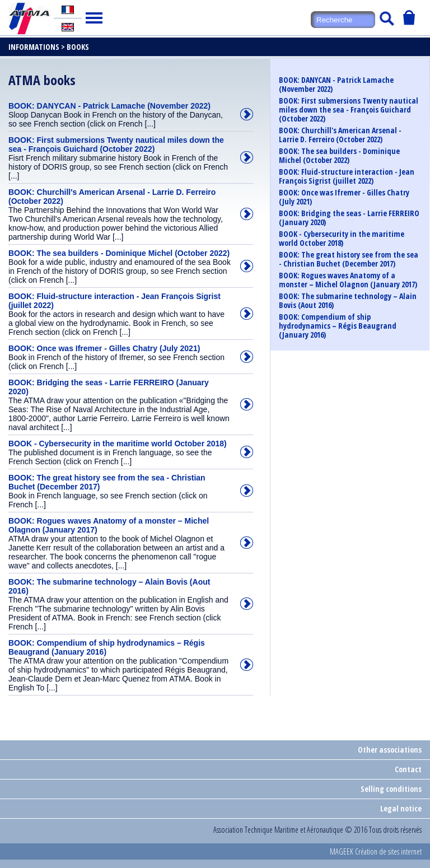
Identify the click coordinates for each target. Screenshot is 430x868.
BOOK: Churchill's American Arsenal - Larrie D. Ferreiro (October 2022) (340, 135)
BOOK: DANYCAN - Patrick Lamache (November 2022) (336, 85)
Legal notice (401, 808)
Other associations (390, 750)
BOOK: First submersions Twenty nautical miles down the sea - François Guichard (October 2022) (349, 110)
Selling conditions (391, 789)
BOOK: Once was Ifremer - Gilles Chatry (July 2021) (344, 197)
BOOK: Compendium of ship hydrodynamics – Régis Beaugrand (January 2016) (338, 326)
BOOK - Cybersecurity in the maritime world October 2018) (342, 239)
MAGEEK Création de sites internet (376, 851)
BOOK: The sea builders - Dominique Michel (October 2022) (339, 156)
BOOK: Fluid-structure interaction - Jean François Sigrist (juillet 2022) (347, 176)
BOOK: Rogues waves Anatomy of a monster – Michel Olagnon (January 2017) (348, 280)
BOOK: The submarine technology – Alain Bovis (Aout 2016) (348, 301)
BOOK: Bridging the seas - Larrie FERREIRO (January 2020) (349, 218)
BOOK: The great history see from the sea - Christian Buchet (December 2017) (349, 259)
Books (78, 47)
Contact (408, 769)
